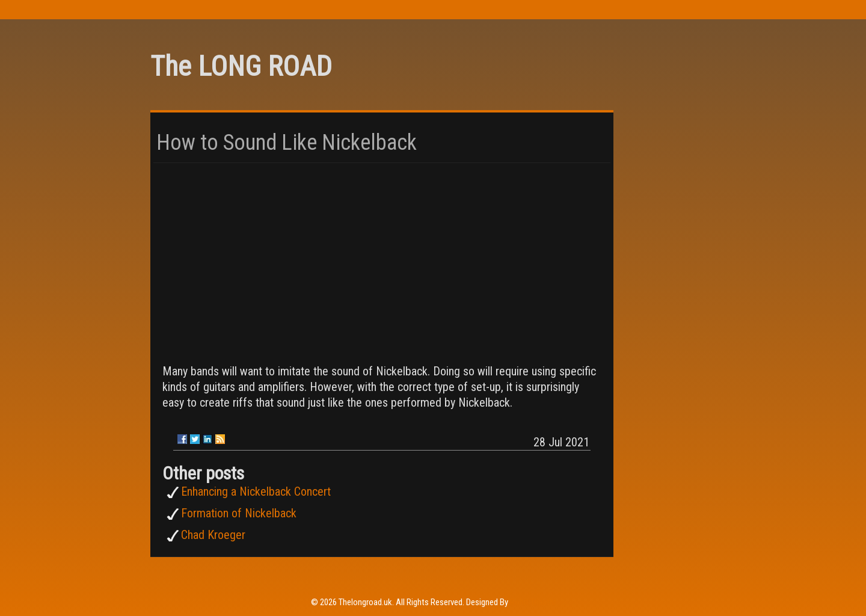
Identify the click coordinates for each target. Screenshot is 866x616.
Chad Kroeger (213, 535)
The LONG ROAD (241, 66)
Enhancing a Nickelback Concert (256, 491)
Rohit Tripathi (533, 602)
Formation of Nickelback (239, 513)
